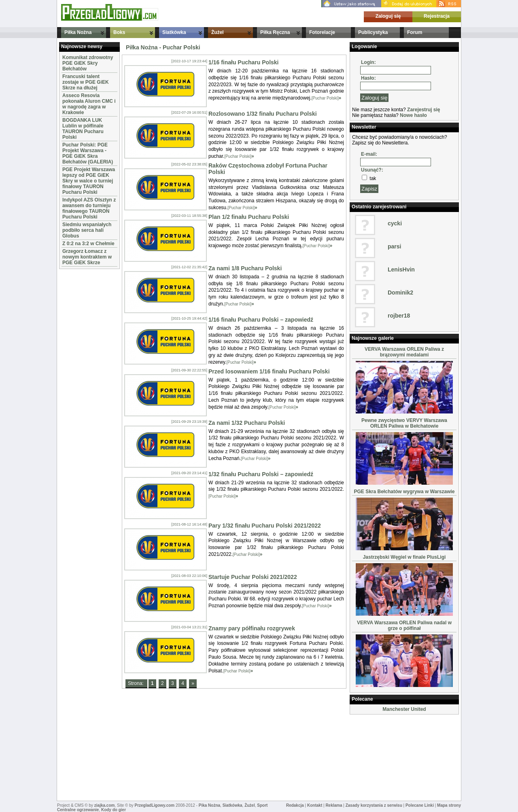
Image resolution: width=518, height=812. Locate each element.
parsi (394, 246)
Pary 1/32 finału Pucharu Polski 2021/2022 (265, 526)
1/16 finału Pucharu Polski (244, 62)
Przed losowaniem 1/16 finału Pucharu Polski (269, 371)
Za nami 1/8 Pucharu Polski (245, 268)
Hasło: (368, 78)
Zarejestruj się (424, 110)
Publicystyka (373, 32)
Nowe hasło (413, 115)
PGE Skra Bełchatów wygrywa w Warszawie (404, 492)
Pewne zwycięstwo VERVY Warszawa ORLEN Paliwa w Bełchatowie (404, 423)
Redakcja (295, 805)
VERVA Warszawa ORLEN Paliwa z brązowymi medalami (404, 352)
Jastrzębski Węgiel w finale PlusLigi (404, 557)
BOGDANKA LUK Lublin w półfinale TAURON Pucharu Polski (83, 129)
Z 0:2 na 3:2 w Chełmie (88, 244)
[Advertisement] (83, 392)
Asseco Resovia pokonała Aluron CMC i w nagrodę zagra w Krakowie (89, 104)
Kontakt (315, 805)
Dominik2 (400, 293)
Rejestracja (437, 16)
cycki (395, 223)
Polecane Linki (420, 805)
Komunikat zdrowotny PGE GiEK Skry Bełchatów (88, 63)
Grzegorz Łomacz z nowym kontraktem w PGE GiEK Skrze (87, 257)
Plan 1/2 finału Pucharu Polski (249, 217)
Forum (415, 32)
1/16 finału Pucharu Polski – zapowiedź (261, 320)
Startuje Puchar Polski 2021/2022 (253, 577)
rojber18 (399, 316)
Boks (119, 32)
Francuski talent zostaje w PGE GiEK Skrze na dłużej (86, 82)
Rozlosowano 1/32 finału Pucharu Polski (263, 114)
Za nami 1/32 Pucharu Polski (247, 423)
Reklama (334, 805)
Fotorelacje (322, 32)
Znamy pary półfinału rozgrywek (252, 628)
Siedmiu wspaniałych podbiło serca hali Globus (87, 230)
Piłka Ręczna (275, 32)
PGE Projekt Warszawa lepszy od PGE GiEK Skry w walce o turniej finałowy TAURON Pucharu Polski (89, 181)
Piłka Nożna (78, 32)
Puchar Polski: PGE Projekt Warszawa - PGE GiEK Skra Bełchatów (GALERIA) (88, 153)
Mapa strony (449, 805)
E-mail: (369, 154)
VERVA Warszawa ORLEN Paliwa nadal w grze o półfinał (404, 625)
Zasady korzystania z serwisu (374, 805)
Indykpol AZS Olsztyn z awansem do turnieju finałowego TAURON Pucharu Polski (89, 208)
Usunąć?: (372, 170)
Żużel (218, 32)
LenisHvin (401, 269)
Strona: (136, 683)
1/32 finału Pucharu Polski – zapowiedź (261, 474)
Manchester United (404, 709)
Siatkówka (174, 32)
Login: (368, 62)
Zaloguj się (388, 16)
